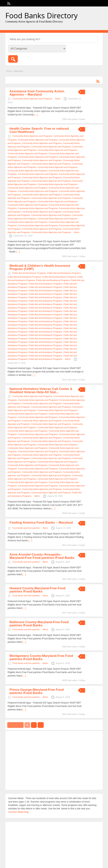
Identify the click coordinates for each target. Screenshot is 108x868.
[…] (36, 115)
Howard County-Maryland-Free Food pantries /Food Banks (38, 590)
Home (9, 71)
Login (98, 3)
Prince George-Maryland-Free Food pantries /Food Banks (37, 691)
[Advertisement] (54, 760)
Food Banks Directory (42, 15)
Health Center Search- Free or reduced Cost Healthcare (39, 130)
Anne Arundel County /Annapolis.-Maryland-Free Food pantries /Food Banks (42, 556)
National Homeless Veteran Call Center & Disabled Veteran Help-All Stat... (41, 390)
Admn (58, 99)
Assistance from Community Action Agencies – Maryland (37, 93)
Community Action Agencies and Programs (32, 99)
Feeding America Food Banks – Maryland (41, 523)
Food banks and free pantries (26, 528)
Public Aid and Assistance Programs (29, 273)
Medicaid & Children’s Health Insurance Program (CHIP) (40, 267)
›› (41, 725)
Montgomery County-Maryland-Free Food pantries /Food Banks (41, 657)
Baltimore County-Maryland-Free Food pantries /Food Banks (39, 624)
